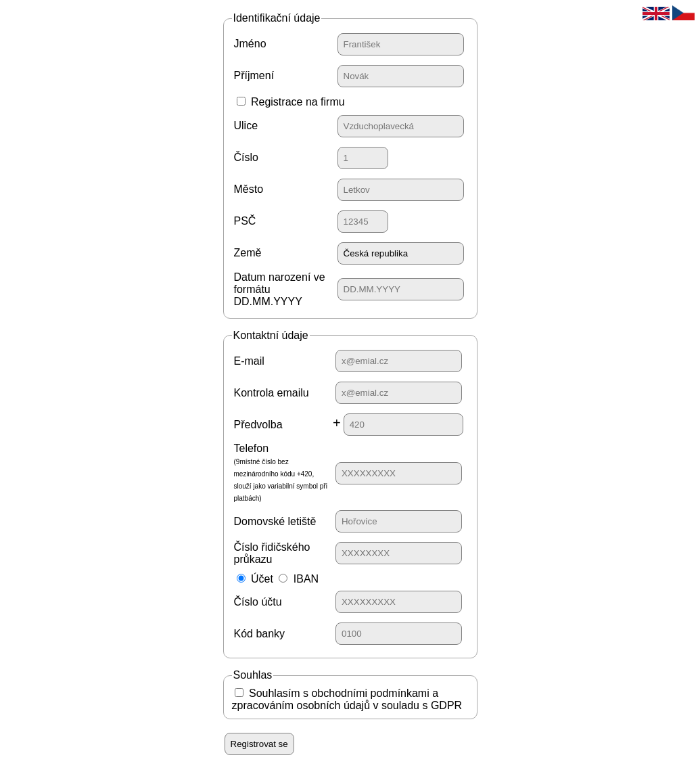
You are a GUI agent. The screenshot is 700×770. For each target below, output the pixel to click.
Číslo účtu (258, 602)
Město (249, 189)
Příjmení (254, 75)
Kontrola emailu (272, 393)
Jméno (250, 44)
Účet (262, 579)
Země (248, 253)
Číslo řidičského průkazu (272, 553)
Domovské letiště (275, 521)
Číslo (246, 157)
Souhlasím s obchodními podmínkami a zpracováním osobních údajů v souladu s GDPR (347, 699)
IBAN (306, 579)
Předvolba (258, 425)
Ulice (246, 126)
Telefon (281, 472)
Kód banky (260, 634)
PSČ (245, 221)
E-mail (249, 361)
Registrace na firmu (298, 102)
